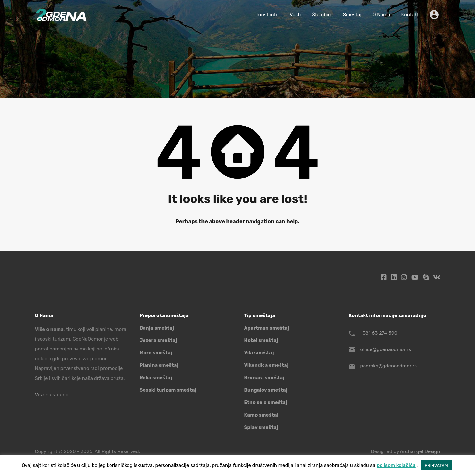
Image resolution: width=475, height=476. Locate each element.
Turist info (267, 15)
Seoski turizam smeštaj (168, 390)
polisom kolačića (396, 465)
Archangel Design (420, 451)
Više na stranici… (54, 395)
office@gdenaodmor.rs (386, 349)
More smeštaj (156, 353)
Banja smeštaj (157, 328)
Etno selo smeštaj (266, 402)
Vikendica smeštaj (266, 365)
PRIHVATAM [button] (436, 465)
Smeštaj (352, 15)
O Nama (381, 15)
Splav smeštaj (261, 427)
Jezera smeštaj (158, 340)
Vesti (295, 15)
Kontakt (410, 15)
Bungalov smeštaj (266, 390)
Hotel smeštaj (261, 340)
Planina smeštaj (159, 365)
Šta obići (322, 15)
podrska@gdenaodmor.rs (389, 366)
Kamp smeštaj (261, 415)
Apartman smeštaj (267, 328)
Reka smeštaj (156, 378)
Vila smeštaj (259, 353)
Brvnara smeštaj (264, 378)
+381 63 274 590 (379, 333)
